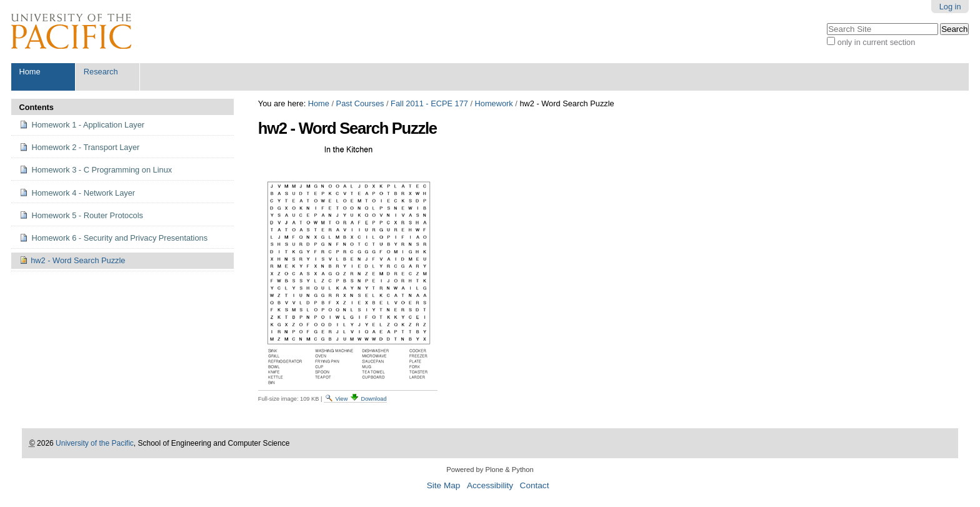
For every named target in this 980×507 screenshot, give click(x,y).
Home (29, 72)
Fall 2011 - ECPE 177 (429, 103)
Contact (535, 485)
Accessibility (490, 485)
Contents (36, 107)
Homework (494, 103)
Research (101, 72)
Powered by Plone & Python (490, 469)
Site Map (444, 485)
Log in (950, 7)
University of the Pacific (95, 443)
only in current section (876, 42)
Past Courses (360, 103)
